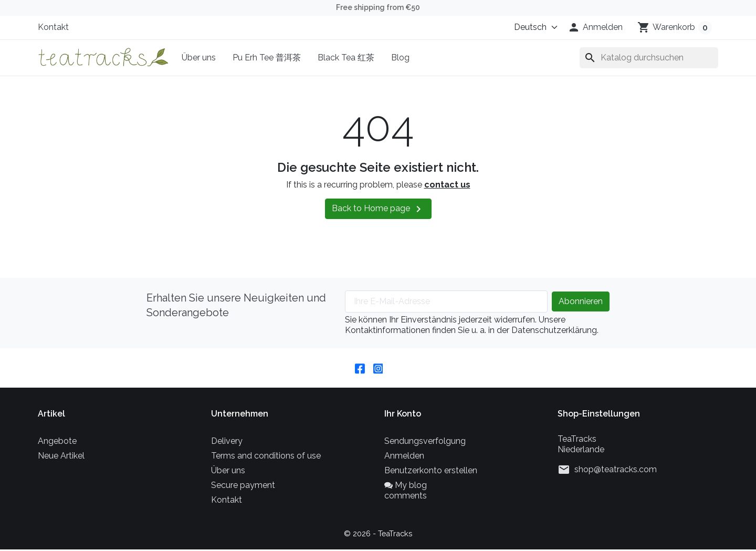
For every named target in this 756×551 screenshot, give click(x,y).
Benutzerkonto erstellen (431, 472)
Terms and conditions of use (266, 457)
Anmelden (404, 457)
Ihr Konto (403, 415)
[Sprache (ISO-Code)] (533, 27)
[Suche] (649, 58)
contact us (447, 185)
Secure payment (243, 487)
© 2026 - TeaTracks (378, 535)
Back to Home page (378, 209)
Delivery (227, 443)
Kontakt (53, 27)
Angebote (57, 443)
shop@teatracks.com (616, 471)
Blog (400, 58)
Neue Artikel (61, 457)
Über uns (199, 58)
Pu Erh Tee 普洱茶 (267, 58)
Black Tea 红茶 (346, 58)
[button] (595, 27)
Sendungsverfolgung (425, 443)
